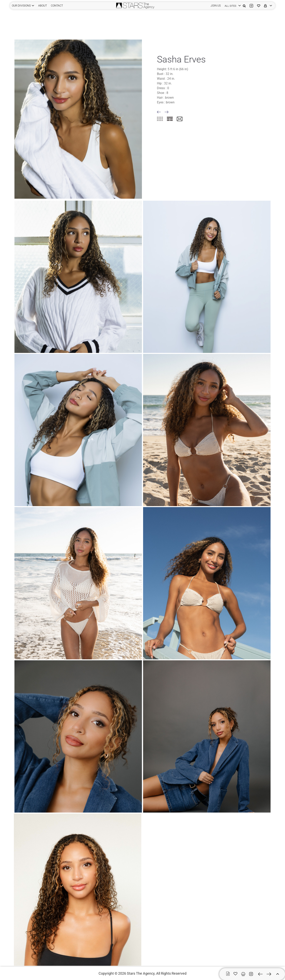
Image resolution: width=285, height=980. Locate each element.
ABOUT (43, 6)
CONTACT (57, 6)
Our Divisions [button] (21, 6)
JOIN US (216, 6)
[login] (232, 6)
